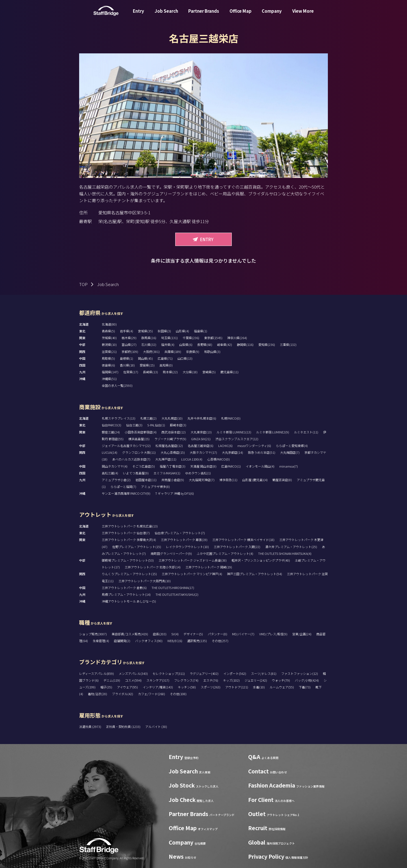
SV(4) (175, 634)
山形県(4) (182, 331)
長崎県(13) (151, 372)
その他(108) (178, 694)
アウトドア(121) (237, 687)
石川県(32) (149, 344)
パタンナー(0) (217, 634)
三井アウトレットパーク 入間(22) (237, 547)
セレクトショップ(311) (169, 673)
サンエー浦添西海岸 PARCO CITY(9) (126, 493)
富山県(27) (129, 344)
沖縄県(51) (109, 379)
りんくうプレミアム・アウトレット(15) (129, 574)
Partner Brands (204, 15)
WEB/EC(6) (175, 641)
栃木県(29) (129, 338)
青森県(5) (108, 331)
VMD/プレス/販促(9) (273, 634)
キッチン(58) (187, 687)
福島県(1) (201, 331)
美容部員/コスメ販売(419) (130, 634)
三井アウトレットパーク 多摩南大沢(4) (129, 540)
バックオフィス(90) (149, 641)
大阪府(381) (151, 352)
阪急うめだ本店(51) (262, 452)
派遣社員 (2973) (90, 727)
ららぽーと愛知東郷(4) (292, 446)
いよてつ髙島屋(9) (136, 473)
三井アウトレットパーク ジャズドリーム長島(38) (193, 560)
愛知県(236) (267, 344)
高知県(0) (166, 365)
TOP (83, 284)
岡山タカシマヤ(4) (115, 466)
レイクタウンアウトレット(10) (187, 547)
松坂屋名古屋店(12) (169, 446)
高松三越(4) (110, 473)
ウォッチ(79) (281, 680)
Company (272, 15)
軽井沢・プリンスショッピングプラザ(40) (261, 560)
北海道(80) (109, 324)
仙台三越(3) (134, 425)
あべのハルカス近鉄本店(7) (131, 459)
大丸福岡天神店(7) (202, 480)
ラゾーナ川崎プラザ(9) (170, 439)
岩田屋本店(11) (146, 480)
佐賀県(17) (131, 372)
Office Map (241, 15)
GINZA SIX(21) (201, 439)
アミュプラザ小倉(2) (116, 480)
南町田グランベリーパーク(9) (171, 553)
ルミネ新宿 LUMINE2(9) (273, 432)
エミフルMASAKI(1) (167, 473)
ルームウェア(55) (282, 687)
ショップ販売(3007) (93, 634)
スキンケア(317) (158, 680)
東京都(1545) (213, 338)
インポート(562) (235, 673)
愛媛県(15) (147, 365)
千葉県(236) (191, 338)
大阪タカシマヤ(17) (203, 452)
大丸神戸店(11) (166, 459)
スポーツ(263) (211, 687)
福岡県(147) (110, 372)
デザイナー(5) (193, 634)
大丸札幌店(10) (172, 418)
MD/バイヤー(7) (243, 634)
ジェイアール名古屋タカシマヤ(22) (126, 446)
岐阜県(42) (225, 344)
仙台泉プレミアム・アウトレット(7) (180, 533)
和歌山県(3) (212, 352)
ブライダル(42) (123, 694)
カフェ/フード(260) (151, 694)
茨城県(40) (109, 338)
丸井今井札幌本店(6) (202, 418)
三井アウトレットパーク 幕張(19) (184, 540)
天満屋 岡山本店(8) (203, 466)
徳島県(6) (108, 365)
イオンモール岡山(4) (260, 466)
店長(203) (160, 634)
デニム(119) (112, 680)
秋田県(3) (164, 331)
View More (303, 15)
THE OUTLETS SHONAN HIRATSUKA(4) (285, 553)
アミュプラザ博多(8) (155, 487)
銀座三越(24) (111, 432)
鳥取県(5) (108, 358)
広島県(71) (165, 358)
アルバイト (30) (156, 727)
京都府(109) (130, 352)
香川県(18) (127, 365)
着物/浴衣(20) (98, 694)
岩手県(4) (126, 331)
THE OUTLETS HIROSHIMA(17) (173, 588)
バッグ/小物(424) (307, 680)
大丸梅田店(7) (290, 452)
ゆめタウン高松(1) (198, 473)
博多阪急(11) (228, 480)
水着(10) (259, 687)
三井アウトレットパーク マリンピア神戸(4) (192, 574)
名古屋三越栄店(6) (201, 446)
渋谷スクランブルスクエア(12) (237, 439)
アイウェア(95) (127, 687)
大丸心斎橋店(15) (173, 452)
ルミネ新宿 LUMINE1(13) (234, 432)
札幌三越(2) (148, 418)
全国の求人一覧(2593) (117, 385)
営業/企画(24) (302, 634)
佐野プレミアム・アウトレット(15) (137, 547)
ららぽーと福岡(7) (123, 487)
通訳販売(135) (197, 641)
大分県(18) (190, 372)
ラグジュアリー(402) (204, 673)
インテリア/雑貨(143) (158, 687)
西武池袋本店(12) (174, 432)
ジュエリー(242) (256, 680)
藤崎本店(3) (178, 425)
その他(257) (220, 641)
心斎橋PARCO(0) (218, 459)
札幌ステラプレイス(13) (119, 418)
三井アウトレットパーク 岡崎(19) (209, 567)
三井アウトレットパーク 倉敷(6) (124, 588)
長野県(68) (205, 344)
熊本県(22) (170, 372)
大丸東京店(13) (201, 432)
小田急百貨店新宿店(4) (141, 432)
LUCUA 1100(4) (192, 459)
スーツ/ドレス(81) (264, 673)
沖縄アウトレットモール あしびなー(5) (129, 601)
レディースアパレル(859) (97, 673)
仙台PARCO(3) (112, 425)
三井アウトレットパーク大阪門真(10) (145, 581)
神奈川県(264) (237, 338)
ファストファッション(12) (300, 673)
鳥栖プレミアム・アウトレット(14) (126, 594)
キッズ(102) (231, 680)
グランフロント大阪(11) (139, 452)
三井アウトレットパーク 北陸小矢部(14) (153, 567)
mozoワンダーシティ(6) (254, 446)
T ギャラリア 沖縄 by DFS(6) (175, 493)
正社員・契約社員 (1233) (124, 727)
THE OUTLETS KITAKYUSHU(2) (177, 594)
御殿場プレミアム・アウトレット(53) (128, 560)
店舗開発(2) (122, 641)
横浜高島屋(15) (139, 439)
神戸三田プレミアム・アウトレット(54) (255, 574)
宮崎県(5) (209, 372)
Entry (138, 15)
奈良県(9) (193, 352)
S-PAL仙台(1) (156, 425)
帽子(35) (106, 687)
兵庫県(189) (173, 352)
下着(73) (305, 687)
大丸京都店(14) (232, 452)
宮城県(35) (145, 331)
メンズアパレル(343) (133, 673)
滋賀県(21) (109, 352)
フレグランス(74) (186, 680)
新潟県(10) (109, 344)
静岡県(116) (245, 344)
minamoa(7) (289, 466)
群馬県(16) (149, 338)
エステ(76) (211, 680)
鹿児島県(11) (230, 372)
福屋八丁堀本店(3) (173, 466)
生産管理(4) (101, 641)
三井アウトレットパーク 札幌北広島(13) (130, 526)
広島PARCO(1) (231, 466)
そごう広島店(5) (144, 466)
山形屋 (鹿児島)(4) (255, 480)
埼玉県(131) (169, 338)
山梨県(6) (186, 344)
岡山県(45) (145, 358)
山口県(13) (185, 358)
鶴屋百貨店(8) (282, 480)
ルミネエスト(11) (306, 432)
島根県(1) (126, 358)
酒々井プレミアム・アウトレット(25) (291, 547)
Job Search (166, 15)
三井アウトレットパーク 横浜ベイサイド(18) (243, 540)
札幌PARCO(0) (231, 418)
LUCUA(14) (110, 452)
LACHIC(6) (225, 446)
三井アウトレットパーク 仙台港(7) (126, 533)
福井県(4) (168, 344)
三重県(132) (288, 344)
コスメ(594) (133, 680)
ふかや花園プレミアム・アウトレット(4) (225, 553)
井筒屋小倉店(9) (173, 480)
